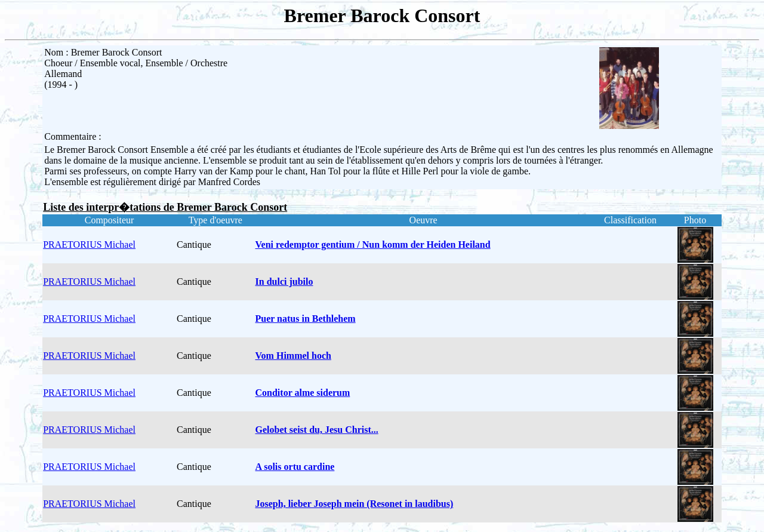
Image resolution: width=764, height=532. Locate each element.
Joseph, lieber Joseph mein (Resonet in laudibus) (355, 504)
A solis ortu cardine (295, 467)
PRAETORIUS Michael (89, 245)
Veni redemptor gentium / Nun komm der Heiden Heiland (373, 245)
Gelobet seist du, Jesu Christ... (317, 430)
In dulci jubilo (284, 282)
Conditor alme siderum (303, 393)
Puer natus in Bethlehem (306, 319)
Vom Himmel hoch (293, 356)
